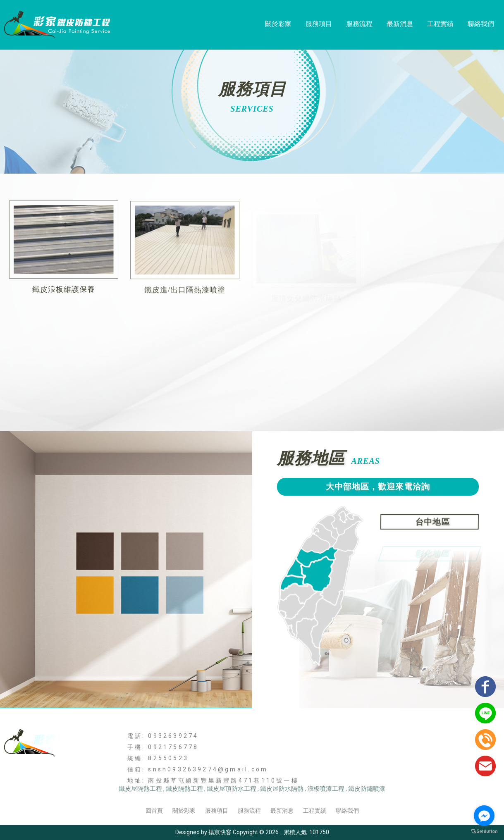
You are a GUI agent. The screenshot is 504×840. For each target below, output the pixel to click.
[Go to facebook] (484, 816)
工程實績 (440, 24)
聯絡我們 (481, 24)
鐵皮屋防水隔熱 (282, 789)
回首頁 (154, 811)
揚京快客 (220, 832)
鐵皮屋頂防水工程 (232, 789)
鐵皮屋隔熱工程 (140, 789)
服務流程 (359, 24)
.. (281, 832)
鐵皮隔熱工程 (184, 789)
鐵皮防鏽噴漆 (367, 789)
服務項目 (319, 24)
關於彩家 (278, 24)
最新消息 (400, 24)
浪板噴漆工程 (326, 789)
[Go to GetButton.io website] (484, 832)
